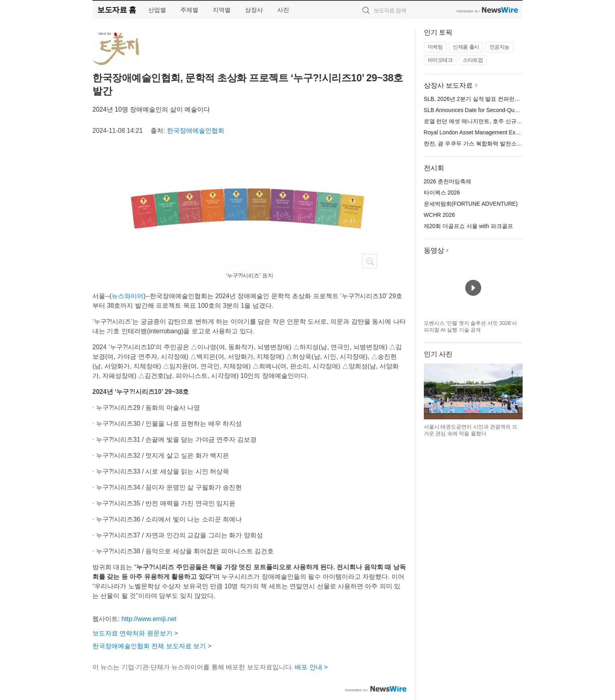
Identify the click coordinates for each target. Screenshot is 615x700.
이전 (430, 391)
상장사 (254, 10)
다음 (516, 391)
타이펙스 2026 (442, 193)
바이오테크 (440, 60)
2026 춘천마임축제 (448, 181)
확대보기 (370, 261)
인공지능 (499, 47)
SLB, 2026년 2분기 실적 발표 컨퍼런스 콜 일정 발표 (488, 99)
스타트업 (473, 60)
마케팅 (435, 47)
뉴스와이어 (127, 296)
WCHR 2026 (440, 215)
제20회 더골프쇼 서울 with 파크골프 (468, 226)
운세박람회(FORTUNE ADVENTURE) (471, 204)
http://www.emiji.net (149, 619)
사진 (283, 10)
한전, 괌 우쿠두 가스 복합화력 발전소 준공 (477, 144)
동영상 (434, 251)
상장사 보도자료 (449, 86)
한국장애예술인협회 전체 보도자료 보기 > (152, 646)
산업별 (157, 10)
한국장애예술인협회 (196, 131)
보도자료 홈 (117, 10)
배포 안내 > (311, 667)
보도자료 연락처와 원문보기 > (135, 633)
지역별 (222, 10)
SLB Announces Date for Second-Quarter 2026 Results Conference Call (513, 110)
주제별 (189, 10)
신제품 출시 (466, 47)
